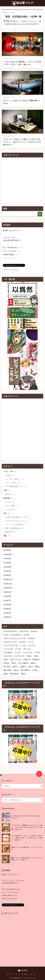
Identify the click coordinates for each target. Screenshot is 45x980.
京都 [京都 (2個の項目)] (29, 656)
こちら (20, 247)
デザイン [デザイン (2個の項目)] (27, 649)
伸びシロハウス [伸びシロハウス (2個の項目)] (16, 660)
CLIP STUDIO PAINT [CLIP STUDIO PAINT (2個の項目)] (10, 631)
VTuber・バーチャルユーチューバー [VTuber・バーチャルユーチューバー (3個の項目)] (14, 638)
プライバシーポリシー (11, 258)
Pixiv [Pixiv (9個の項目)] (6, 635)
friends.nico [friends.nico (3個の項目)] (24, 631)
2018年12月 (8, 580)
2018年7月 (7, 601)
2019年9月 (7, 559)
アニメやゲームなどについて (17, 521)
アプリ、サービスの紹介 (15, 525)
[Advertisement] (22, 180)
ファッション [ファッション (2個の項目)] (27, 653)
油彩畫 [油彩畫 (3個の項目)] (23, 667)
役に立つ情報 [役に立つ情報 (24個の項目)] (23, 663)
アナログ (10, 502)
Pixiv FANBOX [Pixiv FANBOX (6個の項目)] (16, 635)
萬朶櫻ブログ (23, 3)
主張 (7, 490)
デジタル (10, 510)
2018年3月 (7, 617)
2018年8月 (7, 596)
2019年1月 (7, 575)
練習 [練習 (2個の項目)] (6, 674)
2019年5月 (7, 567)
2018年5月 (7, 609)
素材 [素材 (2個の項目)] (16, 670)
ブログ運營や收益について (16, 487)
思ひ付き (10, 494)
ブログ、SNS (10, 472)
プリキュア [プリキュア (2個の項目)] (8, 656)
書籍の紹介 (11, 532)
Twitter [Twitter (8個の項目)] (26, 635)
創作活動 (8, 498)
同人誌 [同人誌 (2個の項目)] (6, 663)
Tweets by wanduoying (11, 270)
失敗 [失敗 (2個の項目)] (14, 663)
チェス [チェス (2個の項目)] (18, 649)
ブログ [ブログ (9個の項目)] (37, 653)
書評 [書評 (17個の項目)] (15, 667)
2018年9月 (7, 592)
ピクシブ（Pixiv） (13, 483)
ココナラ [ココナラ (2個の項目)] (32, 645)
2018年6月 (7, 605)
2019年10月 (8, 554)
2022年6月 (7, 550)
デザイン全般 (11, 506)
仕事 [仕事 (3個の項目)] (6, 660)
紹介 (7, 513)
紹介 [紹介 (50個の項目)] (35, 670)
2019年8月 (7, 563)
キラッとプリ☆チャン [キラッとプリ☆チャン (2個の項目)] (11, 645)
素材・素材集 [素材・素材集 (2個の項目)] (25, 670)
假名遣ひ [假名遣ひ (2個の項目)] (27, 660)
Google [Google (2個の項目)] (34, 631)
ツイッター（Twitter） (14, 479)
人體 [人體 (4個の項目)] (36, 656)
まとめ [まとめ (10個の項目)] (22, 642)
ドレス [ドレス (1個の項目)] (17, 653)
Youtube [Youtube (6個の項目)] (31, 638)
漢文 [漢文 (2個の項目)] (31, 667)
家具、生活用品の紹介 (14, 528)
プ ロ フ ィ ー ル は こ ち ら (21, 974)
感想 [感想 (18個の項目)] (33, 663)
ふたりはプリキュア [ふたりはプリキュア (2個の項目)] (10, 642)
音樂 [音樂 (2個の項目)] (23, 674)
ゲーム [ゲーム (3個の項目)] (23, 645)
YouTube (10, 476)
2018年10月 (8, 588)
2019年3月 (7, 571)
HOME (22, 970)
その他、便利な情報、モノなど (17, 517)
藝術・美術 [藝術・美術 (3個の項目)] (14, 674)
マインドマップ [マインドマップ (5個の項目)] (19, 656)
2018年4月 (7, 613)
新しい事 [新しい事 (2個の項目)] (7, 667)
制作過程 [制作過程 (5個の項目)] (36, 660)
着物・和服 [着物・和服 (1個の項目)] (8, 670)
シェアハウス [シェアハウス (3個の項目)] (8, 649)
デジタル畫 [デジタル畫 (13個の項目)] (8, 653)
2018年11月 (8, 584)
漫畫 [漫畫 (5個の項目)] (37, 667)
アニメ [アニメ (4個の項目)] (30, 642)
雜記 (7, 536)
